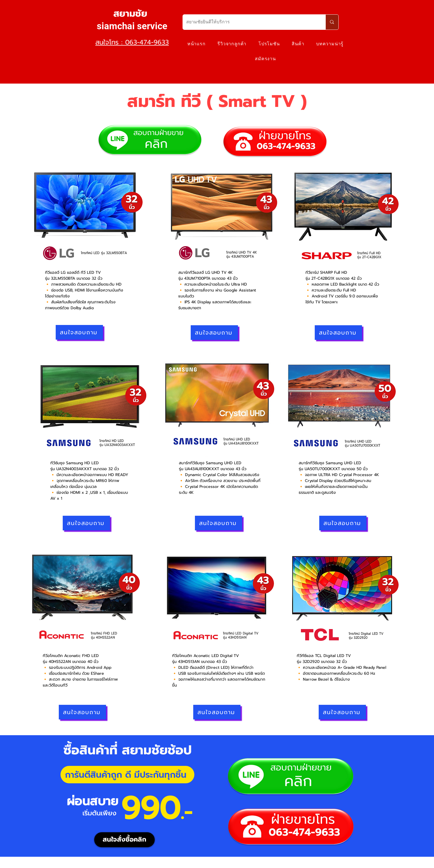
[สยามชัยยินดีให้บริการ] (250, 22)
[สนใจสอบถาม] (79, 332)
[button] (298, 44)
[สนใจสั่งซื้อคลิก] (124, 840)
